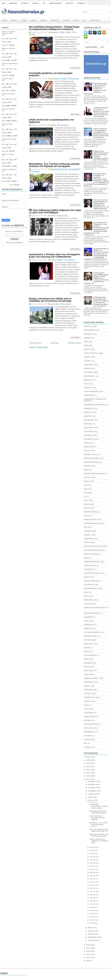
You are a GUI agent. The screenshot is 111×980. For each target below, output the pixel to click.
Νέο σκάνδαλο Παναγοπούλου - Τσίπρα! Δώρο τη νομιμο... (99, 806)
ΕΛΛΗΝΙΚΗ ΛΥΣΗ (90, 454)
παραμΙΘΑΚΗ (89, 617)
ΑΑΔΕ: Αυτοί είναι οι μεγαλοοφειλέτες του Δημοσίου (52, 121)
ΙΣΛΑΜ (86, 500)
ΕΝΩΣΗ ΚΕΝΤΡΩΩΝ (91, 462)
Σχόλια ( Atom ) (43, 347)
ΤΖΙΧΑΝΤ (87, 686)
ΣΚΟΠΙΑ (87, 667)
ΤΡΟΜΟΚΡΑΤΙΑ (89, 697)
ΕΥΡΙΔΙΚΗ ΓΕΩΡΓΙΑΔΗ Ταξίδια (94, 474)
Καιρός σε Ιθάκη (7, 124)
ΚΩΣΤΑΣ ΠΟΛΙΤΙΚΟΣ (91, 554)
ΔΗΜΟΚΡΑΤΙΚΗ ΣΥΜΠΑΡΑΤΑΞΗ (95, 405)
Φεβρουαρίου (93, 937)
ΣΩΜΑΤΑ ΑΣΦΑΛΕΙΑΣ (55, 3)
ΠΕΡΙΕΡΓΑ (88, 628)
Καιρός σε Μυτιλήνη (8, 109)
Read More (75, 68)
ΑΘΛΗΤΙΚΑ (36, 3)
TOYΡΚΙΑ (87, 747)
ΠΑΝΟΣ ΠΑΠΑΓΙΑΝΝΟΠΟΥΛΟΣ (95, 608)
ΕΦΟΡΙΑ (54, 125)
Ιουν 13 (92, 885)
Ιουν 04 (92, 914)
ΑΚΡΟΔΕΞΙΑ (88, 334)
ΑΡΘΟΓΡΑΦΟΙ (89, 365)
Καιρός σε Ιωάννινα (8, 94)
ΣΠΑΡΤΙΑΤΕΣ (89, 671)
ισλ (85, 497)
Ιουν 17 (92, 879)
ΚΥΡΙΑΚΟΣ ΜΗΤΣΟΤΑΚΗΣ (59, 169)
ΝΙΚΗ (86, 592)
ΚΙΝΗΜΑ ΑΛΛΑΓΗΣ (91, 520)
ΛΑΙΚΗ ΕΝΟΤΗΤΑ (90, 565)
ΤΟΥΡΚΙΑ (87, 694)
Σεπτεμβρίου (92, 791)
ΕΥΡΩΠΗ (24, 20)
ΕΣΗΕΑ (86, 470)
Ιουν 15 (92, 882)
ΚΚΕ (86, 527)
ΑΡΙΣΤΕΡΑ (88, 368)
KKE (86, 743)
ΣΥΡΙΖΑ (62, 32)
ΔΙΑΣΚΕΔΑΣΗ (13, 3)
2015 (88, 954)
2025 (88, 760)
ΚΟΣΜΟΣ (33, 20)
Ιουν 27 (92, 850)
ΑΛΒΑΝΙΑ (87, 338)
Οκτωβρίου (92, 788)
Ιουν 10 (92, 895)
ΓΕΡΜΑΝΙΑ (88, 388)
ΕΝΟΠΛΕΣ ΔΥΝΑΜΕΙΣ (92, 458)
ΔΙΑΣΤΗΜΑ (88, 424)
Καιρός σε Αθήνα (8, 33)
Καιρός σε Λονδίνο (8, 154)
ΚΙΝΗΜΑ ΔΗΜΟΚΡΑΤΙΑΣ (92, 523)
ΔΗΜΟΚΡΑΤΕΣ (89, 395)
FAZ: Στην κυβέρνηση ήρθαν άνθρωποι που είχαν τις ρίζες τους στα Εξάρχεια (55, 211)
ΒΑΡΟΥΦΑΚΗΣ (89, 376)
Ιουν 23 (92, 863)
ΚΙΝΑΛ (86, 516)
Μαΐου (90, 928)
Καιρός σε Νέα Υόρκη (9, 139)
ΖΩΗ (86, 489)
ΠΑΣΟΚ (87, 621)
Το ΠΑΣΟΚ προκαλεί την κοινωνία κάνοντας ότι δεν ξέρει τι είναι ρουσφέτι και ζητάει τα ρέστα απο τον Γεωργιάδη (101, 112)
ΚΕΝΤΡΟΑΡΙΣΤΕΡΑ (91, 512)
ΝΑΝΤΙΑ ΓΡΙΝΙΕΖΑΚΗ (91, 581)
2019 (88, 779)
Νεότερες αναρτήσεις (35, 343)
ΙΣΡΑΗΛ (87, 504)
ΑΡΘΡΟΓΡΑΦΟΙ (95, 20)
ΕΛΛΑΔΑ (76, 20)
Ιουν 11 (92, 891)
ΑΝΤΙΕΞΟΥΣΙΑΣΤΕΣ (91, 353)
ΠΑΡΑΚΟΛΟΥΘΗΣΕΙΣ (91, 613)
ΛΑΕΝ (86, 558)
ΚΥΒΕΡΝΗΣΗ (89, 539)
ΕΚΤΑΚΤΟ (87, 443)
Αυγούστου (92, 794)
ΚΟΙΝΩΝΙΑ (43, 20)
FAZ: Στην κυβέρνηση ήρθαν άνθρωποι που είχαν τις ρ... (99, 830)
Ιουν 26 (92, 853)
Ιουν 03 (92, 917)
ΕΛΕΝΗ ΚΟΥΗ (89, 447)
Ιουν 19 (92, 876)
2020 (88, 776)
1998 (88, 961)
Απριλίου (91, 931)
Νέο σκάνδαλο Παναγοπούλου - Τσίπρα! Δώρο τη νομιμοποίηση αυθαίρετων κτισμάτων (54, 28)
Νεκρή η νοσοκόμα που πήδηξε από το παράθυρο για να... (99, 841)
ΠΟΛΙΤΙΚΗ (14, 20)
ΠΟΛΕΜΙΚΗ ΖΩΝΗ (90, 636)
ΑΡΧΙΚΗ (5, 20)
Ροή (102, 47)
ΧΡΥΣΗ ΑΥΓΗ (89, 728)
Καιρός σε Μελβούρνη (9, 169)
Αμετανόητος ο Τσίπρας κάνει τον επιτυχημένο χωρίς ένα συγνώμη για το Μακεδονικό (54, 255)
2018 (88, 945)
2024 (88, 763)
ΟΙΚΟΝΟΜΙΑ (88, 600)
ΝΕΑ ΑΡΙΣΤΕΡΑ (89, 585)
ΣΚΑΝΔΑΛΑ (55, 32)
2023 (88, 767)
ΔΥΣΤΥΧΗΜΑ (55, 304)
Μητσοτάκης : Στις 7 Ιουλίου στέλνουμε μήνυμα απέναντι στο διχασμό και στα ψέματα (54, 165)
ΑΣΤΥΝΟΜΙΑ (55, 79)
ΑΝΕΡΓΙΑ (87, 349)
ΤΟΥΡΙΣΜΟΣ (88, 690)
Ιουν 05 (92, 910)
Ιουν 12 (92, 888)
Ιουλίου (91, 797)
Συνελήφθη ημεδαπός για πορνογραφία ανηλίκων (51, 74)
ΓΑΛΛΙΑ (87, 384)
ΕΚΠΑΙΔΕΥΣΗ (81, 3)
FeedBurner (19, 243)
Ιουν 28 (92, 847)
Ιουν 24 (92, 860)
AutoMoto (87, 740)
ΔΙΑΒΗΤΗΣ (88, 416)
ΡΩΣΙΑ (86, 659)
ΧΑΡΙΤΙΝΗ (88, 720)
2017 (88, 948)
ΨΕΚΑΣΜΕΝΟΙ (89, 732)
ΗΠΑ (86, 493)
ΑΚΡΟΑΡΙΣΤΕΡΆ (90, 330)
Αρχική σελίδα (55, 343)
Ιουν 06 (92, 907)
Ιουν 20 (92, 872)
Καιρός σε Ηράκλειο (8, 48)
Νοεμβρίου (92, 784)
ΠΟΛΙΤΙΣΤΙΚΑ (69, 3)
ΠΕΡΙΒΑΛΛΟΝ (89, 625)
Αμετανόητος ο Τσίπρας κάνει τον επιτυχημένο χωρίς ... (99, 835)
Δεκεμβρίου (92, 781)
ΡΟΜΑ (86, 651)
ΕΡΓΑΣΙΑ (87, 466)
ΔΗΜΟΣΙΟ (88, 412)
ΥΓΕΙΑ (84, 20)
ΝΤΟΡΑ (86, 596)
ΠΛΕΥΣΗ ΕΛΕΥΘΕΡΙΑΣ (92, 632)
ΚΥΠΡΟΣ (87, 543)
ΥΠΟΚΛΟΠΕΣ (89, 713)
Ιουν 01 (92, 923)
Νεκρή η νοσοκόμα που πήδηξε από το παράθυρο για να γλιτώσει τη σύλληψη (50, 299)
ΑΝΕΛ (86, 345)
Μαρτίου (91, 934)
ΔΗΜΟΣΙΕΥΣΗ (89, 408)
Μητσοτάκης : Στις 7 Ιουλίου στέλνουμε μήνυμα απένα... (99, 824)
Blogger (17, 185)
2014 (88, 958)
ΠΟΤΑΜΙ (87, 648)
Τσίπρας (87, 705)
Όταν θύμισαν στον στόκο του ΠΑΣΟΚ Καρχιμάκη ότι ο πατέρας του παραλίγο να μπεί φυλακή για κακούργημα (95, 89)
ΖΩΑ (44, 3)
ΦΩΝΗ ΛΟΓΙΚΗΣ (90, 717)
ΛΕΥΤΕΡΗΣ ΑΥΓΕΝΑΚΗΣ (93, 573)
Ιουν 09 (92, 898)
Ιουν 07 (92, 904)
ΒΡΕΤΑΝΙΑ (88, 380)
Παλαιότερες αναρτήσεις (75, 343)
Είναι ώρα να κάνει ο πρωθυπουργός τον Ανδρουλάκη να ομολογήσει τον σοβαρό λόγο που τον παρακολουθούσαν (101, 204)
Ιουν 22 (92, 866)
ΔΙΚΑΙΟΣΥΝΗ (55, 20)
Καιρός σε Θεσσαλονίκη (10, 64)
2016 (88, 951)
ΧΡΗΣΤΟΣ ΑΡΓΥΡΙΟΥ (91, 724)
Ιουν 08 (92, 901)
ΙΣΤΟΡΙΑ (87, 508)
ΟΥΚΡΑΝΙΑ (88, 604)
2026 (88, 757)
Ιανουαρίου (92, 940)
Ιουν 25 (92, 857)
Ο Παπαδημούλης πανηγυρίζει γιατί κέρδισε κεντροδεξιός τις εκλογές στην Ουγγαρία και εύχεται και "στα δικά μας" (101, 302)
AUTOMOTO (25, 3)
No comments (74, 79)
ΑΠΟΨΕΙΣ (87, 361)
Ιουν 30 (92, 802)
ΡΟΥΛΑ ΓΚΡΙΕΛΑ (90, 655)
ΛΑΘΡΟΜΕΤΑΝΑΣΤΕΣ (92, 562)
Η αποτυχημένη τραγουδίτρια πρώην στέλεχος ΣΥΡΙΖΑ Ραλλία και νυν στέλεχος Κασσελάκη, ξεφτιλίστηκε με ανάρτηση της (96, 278)
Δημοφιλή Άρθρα (91, 47)
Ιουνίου (91, 800)
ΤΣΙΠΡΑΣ (68, 32)
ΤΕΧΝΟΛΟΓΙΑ (89, 682)
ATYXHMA (88, 736)
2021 (88, 773)
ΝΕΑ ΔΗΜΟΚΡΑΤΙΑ (75, 169)
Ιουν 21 (92, 869)
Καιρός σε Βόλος (7, 79)
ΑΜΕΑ (4, 3)
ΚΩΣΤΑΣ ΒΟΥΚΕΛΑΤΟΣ (92, 550)
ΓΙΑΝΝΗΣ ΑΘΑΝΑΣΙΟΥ (92, 391)
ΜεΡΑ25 (87, 577)
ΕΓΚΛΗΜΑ (66, 20)
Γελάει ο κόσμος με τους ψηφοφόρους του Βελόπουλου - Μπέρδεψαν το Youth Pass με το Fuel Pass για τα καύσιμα (101, 133)
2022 (88, 770)
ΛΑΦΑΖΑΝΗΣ (89, 569)
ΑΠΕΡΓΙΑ (87, 357)
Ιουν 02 (92, 920)
